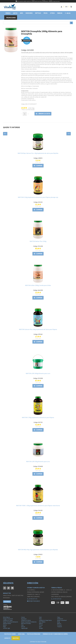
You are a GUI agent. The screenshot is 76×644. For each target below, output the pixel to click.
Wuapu (41, 628)
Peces (46, 13)
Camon (23, 617)
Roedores (29, 13)
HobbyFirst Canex (8, 620)
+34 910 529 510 (56, 599)
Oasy (22, 625)
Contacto (7, 638)
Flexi (40, 619)
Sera (40, 627)
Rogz (4, 627)
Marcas (60, 13)
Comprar (38, 166)
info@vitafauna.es (33, 601)
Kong (58, 622)
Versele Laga (6, 628)
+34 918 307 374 (32, 599)
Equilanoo (24, 619)
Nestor (5, 625)
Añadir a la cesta (43, 114)
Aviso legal (21, 634)
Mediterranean (7, 623)
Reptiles (38, 13)
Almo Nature (6, 617)
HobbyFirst (60, 619)
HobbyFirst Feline (26, 620)
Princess (59, 625)
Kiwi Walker (42, 622)
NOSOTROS (16, 638)
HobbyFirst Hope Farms (45, 620)
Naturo (41, 623)
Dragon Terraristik (8, 619)
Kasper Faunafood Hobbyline (29, 622)
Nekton (59, 623)
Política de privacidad (34, 634)
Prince (41, 625)
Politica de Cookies (10, 634)
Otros (52, 13)
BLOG (68, 13)
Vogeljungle (24, 628)
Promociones (11, 18)
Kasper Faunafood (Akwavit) (11, 622)
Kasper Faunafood (62, 620)
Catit (40, 617)
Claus (59, 617)
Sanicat (23, 627)
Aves (22, 13)
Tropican (59, 627)
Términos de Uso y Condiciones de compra (55, 634)
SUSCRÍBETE (7, 602)
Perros (8, 13)
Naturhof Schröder (26, 623)
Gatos (15, 13)
